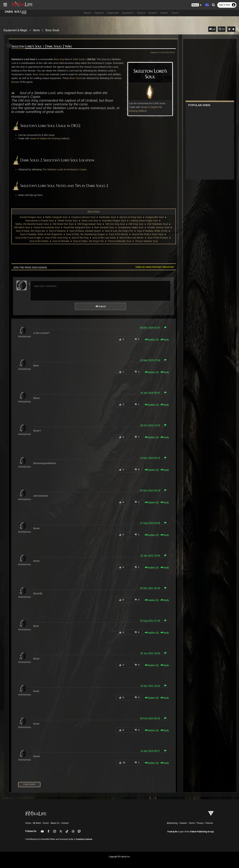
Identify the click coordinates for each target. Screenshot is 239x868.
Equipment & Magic (15, 30)
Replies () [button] (150, 340)
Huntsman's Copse (77, 169)
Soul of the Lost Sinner (131, 238)
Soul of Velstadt (61, 241)
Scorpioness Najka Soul (131, 227)
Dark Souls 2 (81, 59)
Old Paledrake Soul (157, 224)
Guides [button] (164, 13)
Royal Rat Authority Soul (47, 227)
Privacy (200, 823)
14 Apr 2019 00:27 (149, 751)
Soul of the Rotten (39, 241)
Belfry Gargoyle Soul (56, 217)
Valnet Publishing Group (202, 832)
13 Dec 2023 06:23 (149, 458)
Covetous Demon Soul (83, 217)
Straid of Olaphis (148, 107)
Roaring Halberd (136, 111)
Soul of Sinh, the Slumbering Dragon (85, 234)
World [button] (153, 13)
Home (28, 823)
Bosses (39, 82)
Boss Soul (60, 59)
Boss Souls (52, 30)
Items (36, 30)
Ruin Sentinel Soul (104, 227)
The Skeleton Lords (54, 169)
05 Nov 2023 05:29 (149, 490)
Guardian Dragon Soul (114, 221)
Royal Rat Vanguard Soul (77, 227)
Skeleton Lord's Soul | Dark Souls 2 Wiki (42, 46)
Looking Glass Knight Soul (143, 221)
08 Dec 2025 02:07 (149, 328)
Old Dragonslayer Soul (89, 224)
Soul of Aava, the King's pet (30, 231)
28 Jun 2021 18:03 (149, 653)
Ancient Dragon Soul (30, 217)
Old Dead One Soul (63, 224)
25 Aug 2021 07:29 (149, 621)
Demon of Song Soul (130, 217)
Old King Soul (136, 224)
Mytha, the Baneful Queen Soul (32, 224)
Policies (209, 823)
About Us (55, 823)
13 (222, 29)
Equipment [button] (128, 13)
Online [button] (141, 13)
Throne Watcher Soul (146, 241)
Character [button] (113, 13)
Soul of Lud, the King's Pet (119, 231)
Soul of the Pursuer (158, 238)
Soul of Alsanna (57, 231)
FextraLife (172, 832)
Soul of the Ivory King (56, 238)
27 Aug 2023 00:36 (149, 523)
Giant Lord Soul (89, 221)
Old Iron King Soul (115, 224)
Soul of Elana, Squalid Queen (85, 231)
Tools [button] (175, 13)
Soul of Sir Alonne (118, 234)
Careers (183, 823)
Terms (192, 823)
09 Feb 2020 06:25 (149, 718)
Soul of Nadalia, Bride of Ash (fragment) (41, 234)
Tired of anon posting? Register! (153, 267)
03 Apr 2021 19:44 (149, 686)
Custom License (84, 839)
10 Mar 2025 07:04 (149, 360)
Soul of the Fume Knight (28, 238)
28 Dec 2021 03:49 (149, 588)
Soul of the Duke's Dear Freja (147, 234)
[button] (197, 5)
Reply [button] (163, 340)
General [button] (99, 13)
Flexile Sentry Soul (67, 221)
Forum (46, 823)
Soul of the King (80, 238)
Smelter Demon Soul (158, 227)
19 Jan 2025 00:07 (149, 393)
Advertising (172, 823)
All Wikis (37, 823)
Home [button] (87, 13)
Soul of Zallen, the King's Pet (88, 241)
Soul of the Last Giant (104, 238)
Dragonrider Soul (154, 217)
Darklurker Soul (107, 217)
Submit (100, 306)
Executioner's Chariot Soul (39, 221)
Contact (65, 823)
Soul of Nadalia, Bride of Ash (152, 231)
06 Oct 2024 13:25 (149, 425)
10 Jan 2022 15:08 (149, 556)
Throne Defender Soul (119, 241)
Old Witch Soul (22, 227)
